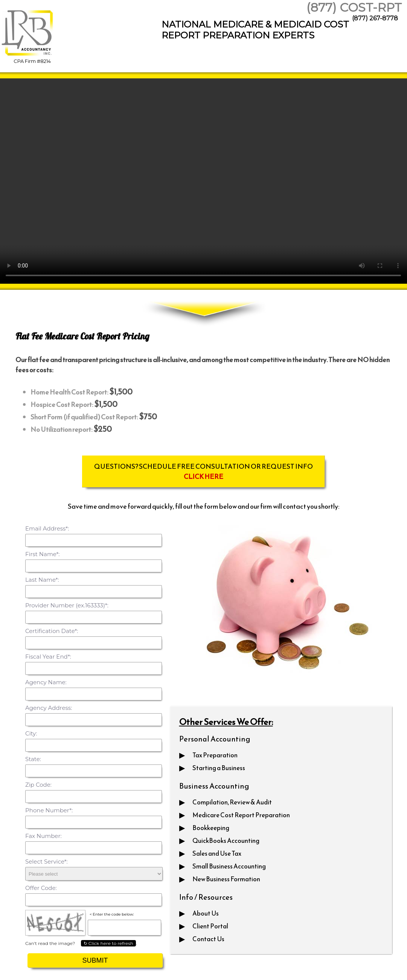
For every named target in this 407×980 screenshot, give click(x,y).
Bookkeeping (211, 828)
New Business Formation (226, 879)
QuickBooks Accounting (226, 841)
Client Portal (210, 926)
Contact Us (208, 939)
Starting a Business (219, 768)
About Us (206, 913)
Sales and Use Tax (217, 853)
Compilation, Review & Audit (232, 802)
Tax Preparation (215, 755)
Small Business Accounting (229, 866)
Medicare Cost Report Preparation (241, 815)
